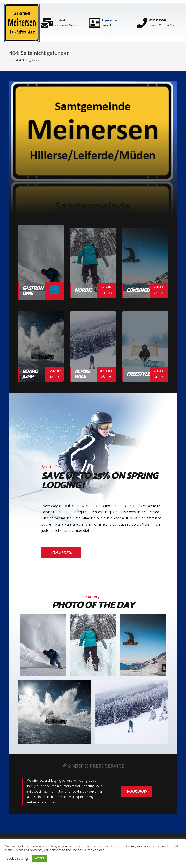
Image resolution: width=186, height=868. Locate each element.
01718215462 (158, 20)
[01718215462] (142, 23)
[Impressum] (94, 23)
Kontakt (60, 20)
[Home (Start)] (11, 60)
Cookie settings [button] (18, 858)
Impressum (109, 20)
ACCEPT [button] (39, 858)
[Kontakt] (47, 23)
